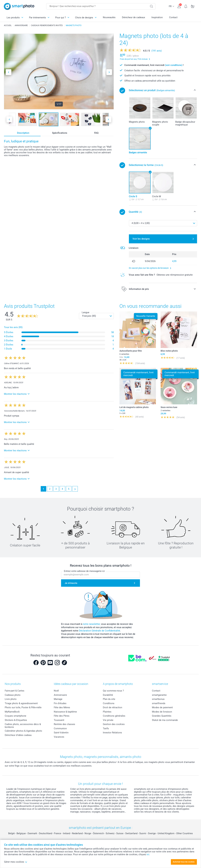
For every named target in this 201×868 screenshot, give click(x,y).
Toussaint (59, 720)
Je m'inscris (71, 583)
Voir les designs (141, 239)
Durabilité (108, 695)
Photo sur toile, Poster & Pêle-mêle (23, 707)
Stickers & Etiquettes (16, 720)
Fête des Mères (62, 707)
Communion (60, 728)
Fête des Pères (62, 716)
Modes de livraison (162, 712)
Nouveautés (109, 17)
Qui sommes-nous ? (113, 691)
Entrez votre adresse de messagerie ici (84, 571)
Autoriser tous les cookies (184, 862)
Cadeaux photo (13, 695)
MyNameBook (12, 712)
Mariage (58, 699)
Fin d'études (60, 703)
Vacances (59, 737)
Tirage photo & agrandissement (21, 703)
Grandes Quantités (162, 716)
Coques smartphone (15, 716)
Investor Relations (112, 733)
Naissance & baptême (65, 712)
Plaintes (107, 712)
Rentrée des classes (64, 724)
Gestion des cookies (114, 724)
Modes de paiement (162, 707)
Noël (56, 691)
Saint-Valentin (61, 733)
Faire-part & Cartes (15, 691)
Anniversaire (60, 695)
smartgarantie (159, 695)
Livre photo (11, 699)
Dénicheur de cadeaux (133, 17)
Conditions (109, 703)
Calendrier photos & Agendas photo (23, 731)
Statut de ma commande (165, 720)
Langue (86, 312)
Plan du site (109, 699)
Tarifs (106, 728)
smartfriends (159, 703)
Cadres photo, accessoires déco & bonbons (23, 726)
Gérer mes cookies (16, 862)
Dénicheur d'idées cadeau (18, 735)
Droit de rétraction (112, 707)
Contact (173, 17)
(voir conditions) (174, 65)
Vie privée (108, 720)
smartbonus (158, 699)
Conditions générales (114, 716)
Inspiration (157, 17)
